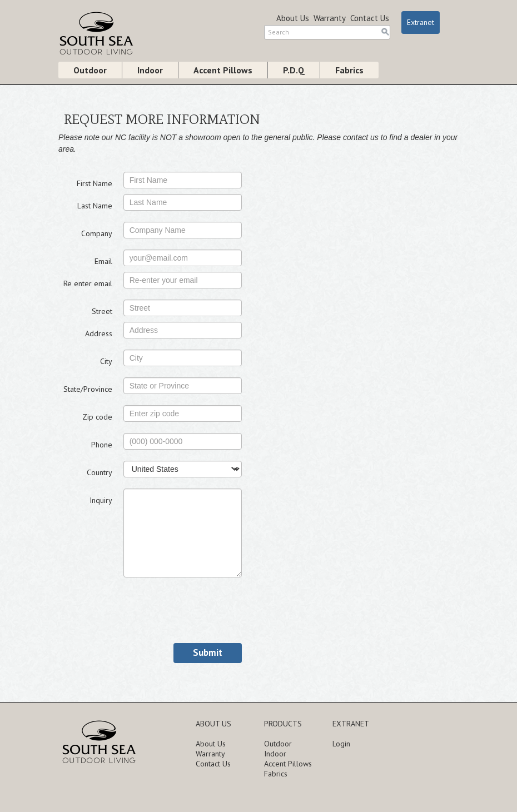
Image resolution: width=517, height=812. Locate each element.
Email (103, 261)
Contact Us (370, 18)
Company (97, 233)
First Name (95, 183)
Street (102, 311)
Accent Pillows (223, 70)
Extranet (421, 22)
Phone (102, 445)
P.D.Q (294, 70)
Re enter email (88, 283)
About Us (293, 18)
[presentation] (208, 610)
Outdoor (90, 70)
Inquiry (101, 500)
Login (341, 744)
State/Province (88, 389)
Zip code (97, 417)
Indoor (150, 70)
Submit (208, 652)
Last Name (95, 206)
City (106, 361)
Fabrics (349, 70)
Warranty (330, 18)
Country (100, 472)
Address (99, 333)
